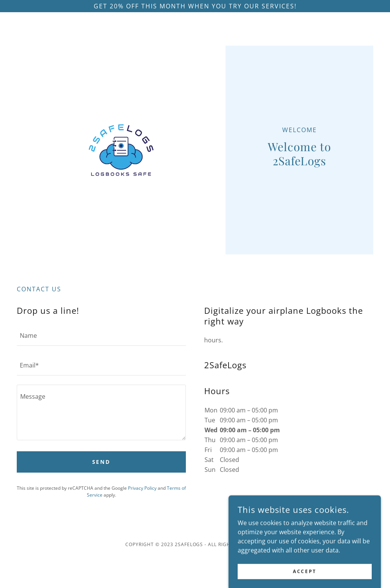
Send (101, 462)
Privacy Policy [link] (142, 488)
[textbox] (101, 336)
